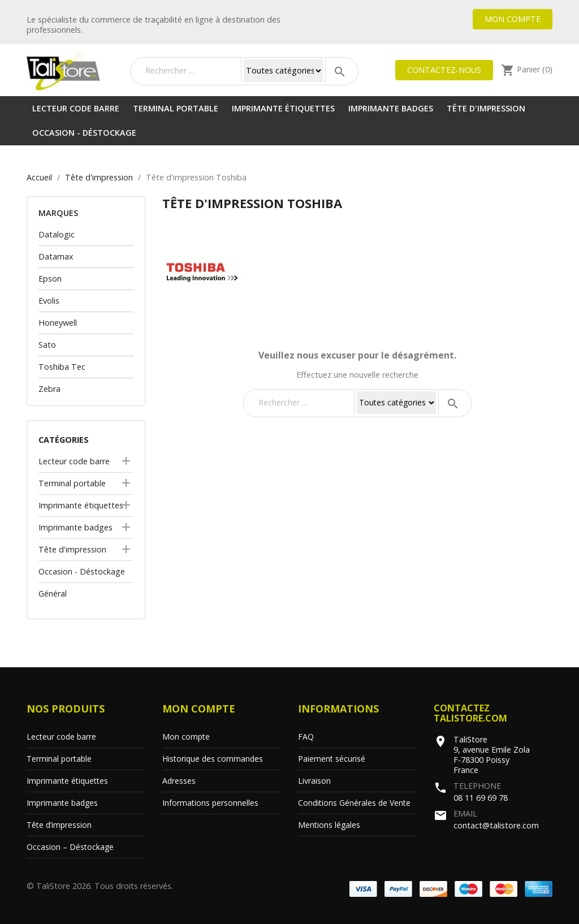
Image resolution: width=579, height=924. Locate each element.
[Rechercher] (191, 71)
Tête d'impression (486, 108)
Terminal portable (176, 108)
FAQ (306, 737)
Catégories (64, 440)
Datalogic (57, 234)
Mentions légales (329, 825)
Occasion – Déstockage (70, 847)
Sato (47, 345)
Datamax (56, 256)
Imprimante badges (391, 108)
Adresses (179, 781)
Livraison (314, 781)
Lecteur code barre (76, 108)
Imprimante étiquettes (283, 108)
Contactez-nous (444, 70)
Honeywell (58, 323)
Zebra (49, 389)
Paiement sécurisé (332, 759)
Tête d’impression (59, 825)
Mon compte (513, 19)
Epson (50, 279)
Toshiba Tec (62, 367)
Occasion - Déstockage (84, 133)
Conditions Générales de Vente (354, 803)
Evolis (49, 301)
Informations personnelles (210, 803)
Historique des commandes (213, 759)
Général (53, 593)
